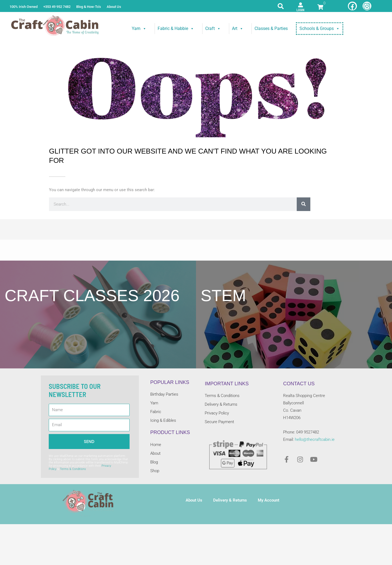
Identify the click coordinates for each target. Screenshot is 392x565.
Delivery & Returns (230, 500)
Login (300, 10)
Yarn (139, 29)
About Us (114, 7)
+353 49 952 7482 (57, 7)
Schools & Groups (320, 29)
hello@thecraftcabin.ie (315, 439)
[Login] (301, 5)
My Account (269, 500)
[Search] (304, 204)
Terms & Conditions (73, 469)
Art (238, 29)
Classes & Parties (271, 28)
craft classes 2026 (92, 296)
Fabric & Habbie (176, 29)
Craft (213, 29)
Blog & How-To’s (89, 7)
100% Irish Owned (24, 7)
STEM (223, 296)
